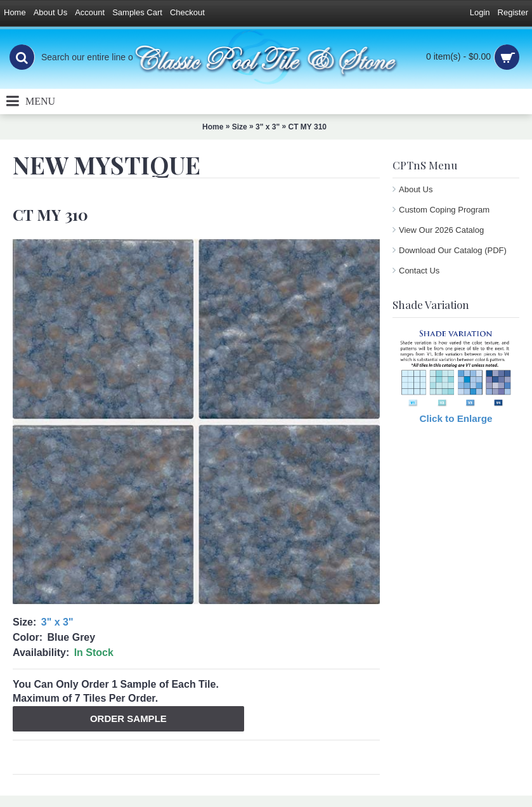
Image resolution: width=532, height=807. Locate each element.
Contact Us (419, 271)
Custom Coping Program (444, 210)
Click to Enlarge (456, 418)
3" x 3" (57, 622)
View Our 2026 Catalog (441, 230)
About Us (416, 189)
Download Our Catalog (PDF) (453, 250)
